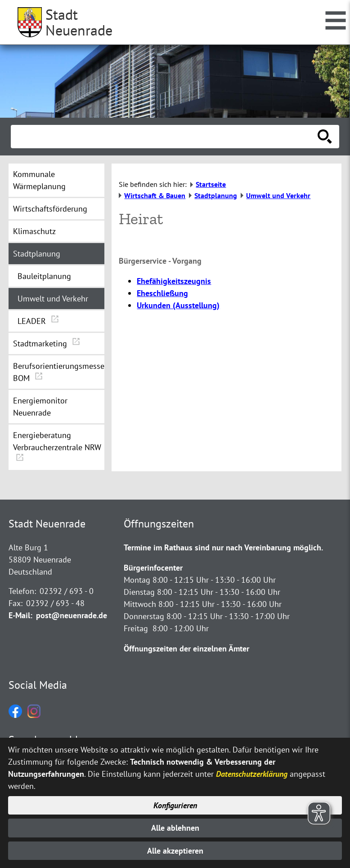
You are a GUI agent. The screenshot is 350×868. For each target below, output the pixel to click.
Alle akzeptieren (175, 851)
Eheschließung (162, 293)
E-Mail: (20, 615)
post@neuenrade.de (72, 615)
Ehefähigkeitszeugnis (174, 281)
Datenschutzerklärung (252, 774)
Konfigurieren (175, 805)
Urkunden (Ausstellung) (178, 305)
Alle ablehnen (175, 828)
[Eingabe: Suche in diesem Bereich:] (165, 137)
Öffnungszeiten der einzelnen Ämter (186, 649)
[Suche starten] (325, 137)
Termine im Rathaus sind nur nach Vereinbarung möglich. (223, 547)
